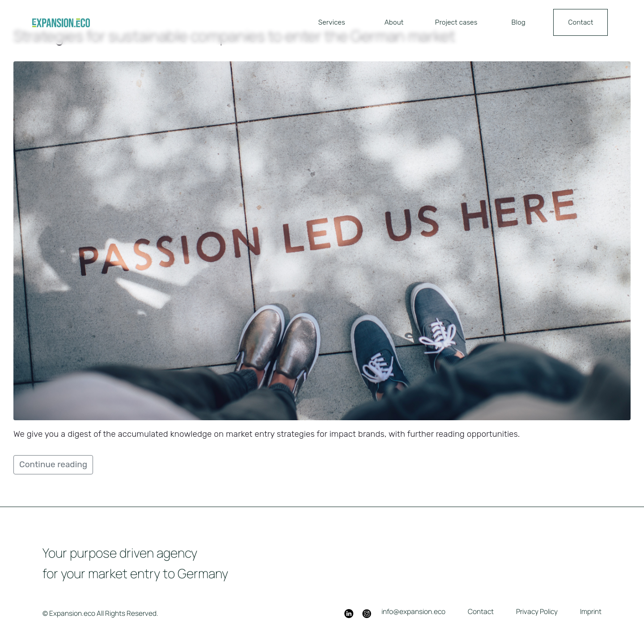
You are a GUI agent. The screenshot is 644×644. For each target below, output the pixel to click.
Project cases (456, 22)
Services (332, 22)
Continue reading (53, 464)
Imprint (591, 611)
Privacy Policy (537, 611)
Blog (518, 22)
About (394, 22)
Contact (580, 22)
